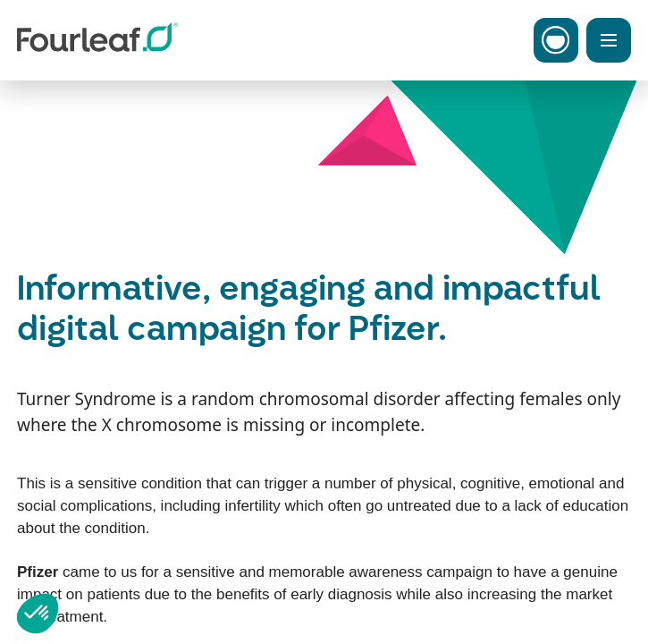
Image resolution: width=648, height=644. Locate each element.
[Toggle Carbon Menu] (556, 40)
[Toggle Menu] (609, 40)
